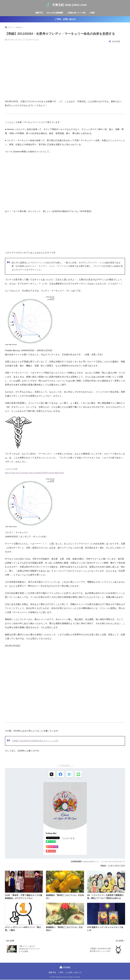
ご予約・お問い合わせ (65, 19)
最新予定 (39, 13)
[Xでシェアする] (51, 774)
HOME (65, 968)
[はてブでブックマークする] (70, 774)
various (87, 862)
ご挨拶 (92, 13)
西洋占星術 (120, 866)
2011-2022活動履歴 (55, 13)
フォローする (68, 839)
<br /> (12, 231)
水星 (111, 866)
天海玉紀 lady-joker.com (65, 5)
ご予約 (60, 973)
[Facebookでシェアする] (60, 774)
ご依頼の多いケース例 (76, 13)
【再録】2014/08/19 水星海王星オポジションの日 (35, 741)
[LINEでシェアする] (79, 774)
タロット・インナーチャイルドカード (108, 862)
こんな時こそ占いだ (73, 973)
